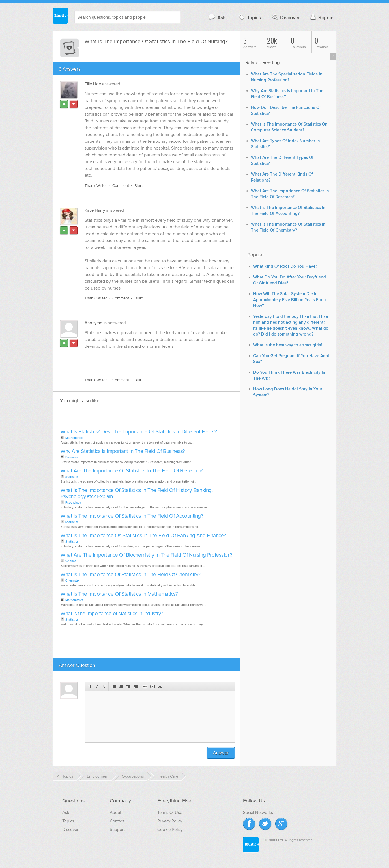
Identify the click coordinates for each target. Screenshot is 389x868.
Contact (117, 821)
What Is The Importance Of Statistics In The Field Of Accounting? (132, 516)
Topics (249, 17)
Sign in (321, 17)
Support (117, 830)
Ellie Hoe (93, 84)
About (115, 813)
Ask (217, 17)
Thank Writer (96, 186)
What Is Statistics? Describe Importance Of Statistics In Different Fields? (139, 432)
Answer (221, 753)
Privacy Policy (170, 821)
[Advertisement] (150, 360)
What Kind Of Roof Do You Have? (285, 266)
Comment (121, 186)
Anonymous (96, 323)
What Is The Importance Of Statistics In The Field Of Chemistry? (131, 575)
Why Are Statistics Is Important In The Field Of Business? (123, 451)
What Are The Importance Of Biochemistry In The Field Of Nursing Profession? (147, 555)
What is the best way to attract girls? (288, 345)
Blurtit (61, 17)
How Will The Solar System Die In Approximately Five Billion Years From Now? (290, 300)
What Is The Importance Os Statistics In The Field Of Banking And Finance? (143, 536)
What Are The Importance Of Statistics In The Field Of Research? (132, 471)
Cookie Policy (170, 830)
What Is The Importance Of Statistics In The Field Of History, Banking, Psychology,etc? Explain (137, 494)
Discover (286, 17)
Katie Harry (95, 210)
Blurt (138, 186)
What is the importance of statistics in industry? (112, 614)
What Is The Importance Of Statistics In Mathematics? (119, 594)
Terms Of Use (170, 813)
